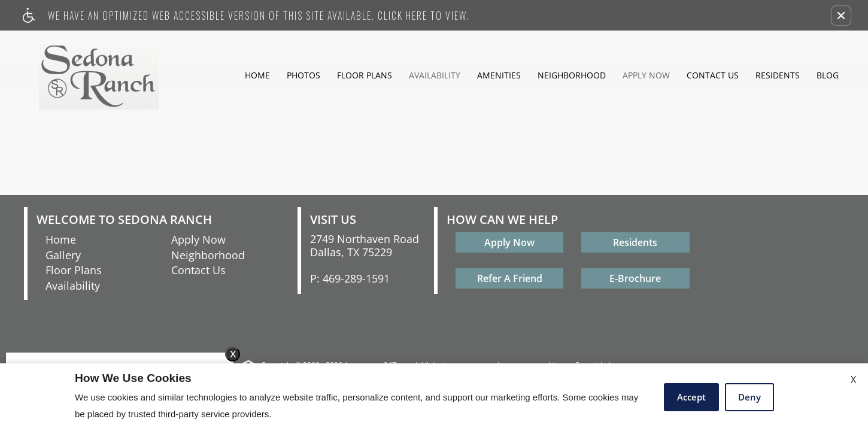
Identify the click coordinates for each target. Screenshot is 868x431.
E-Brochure (635, 278)
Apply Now (646, 75)
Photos (304, 75)
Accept (691, 397)
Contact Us (713, 75)
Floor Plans (365, 75)
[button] (841, 16)
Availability (435, 75)
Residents (778, 75)
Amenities (499, 75)
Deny (749, 397)
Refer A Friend (510, 278)
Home (257, 75)
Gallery (63, 255)
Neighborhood (572, 75)
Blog (828, 75)
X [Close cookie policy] (853, 380)
